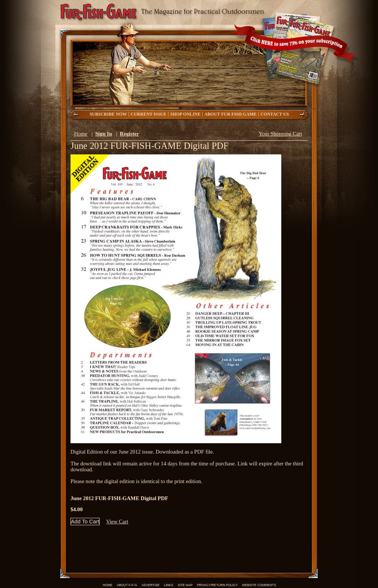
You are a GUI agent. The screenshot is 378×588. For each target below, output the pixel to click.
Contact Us (275, 114)
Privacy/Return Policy (217, 585)
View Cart (117, 522)
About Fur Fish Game (231, 114)
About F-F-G (127, 585)
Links (169, 585)
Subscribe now (108, 114)
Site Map (185, 585)
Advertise (150, 585)
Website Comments (259, 585)
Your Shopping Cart (280, 134)
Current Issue (149, 114)
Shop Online (185, 114)
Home (81, 134)
